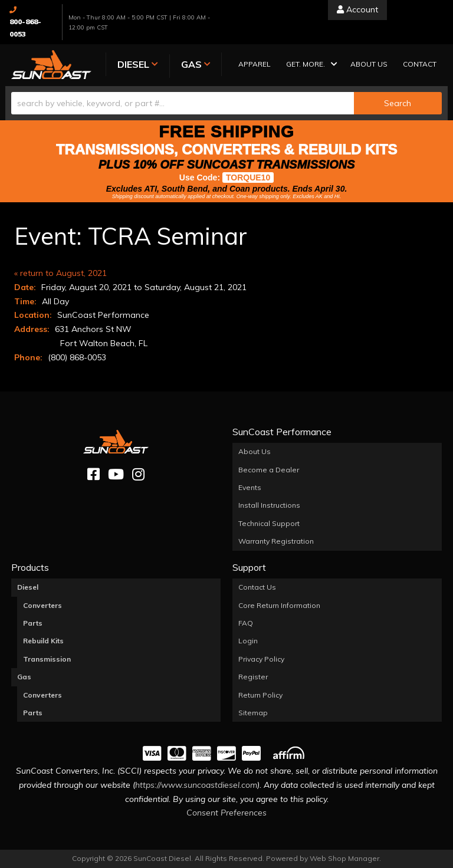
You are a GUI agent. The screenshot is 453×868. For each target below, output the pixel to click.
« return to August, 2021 (60, 273)
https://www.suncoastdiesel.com (196, 785)
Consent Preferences (226, 813)
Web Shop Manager (344, 858)
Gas (24, 677)
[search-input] (183, 103)
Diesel (28, 587)
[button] (308, 65)
